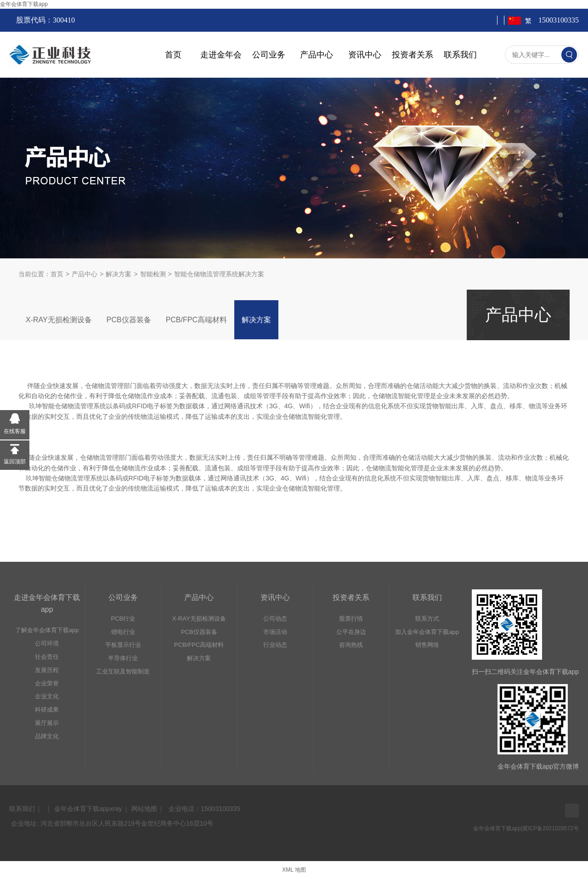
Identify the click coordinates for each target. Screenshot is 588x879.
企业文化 (47, 696)
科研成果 (47, 710)
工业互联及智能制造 (123, 671)
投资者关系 (413, 55)
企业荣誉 (47, 683)
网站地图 (144, 809)
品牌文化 (47, 736)
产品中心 (317, 55)
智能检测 (153, 274)
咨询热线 (351, 645)
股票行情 (351, 619)
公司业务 (269, 55)
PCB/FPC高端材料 (196, 320)
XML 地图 (294, 870)
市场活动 (275, 632)
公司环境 (47, 643)
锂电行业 (123, 632)
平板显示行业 (123, 645)
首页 (173, 55)
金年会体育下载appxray (88, 809)
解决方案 (119, 274)
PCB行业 (123, 619)
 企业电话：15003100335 (204, 809)
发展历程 (47, 670)
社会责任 (47, 657)
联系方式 (427, 619)
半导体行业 (123, 658)
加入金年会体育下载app (427, 632)
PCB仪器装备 (129, 320)
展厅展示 (47, 723)
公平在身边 (351, 632)
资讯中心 (365, 55)
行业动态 (275, 645)
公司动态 (275, 619)
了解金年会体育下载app (47, 630)
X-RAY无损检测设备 (59, 320)
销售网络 (427, 645)
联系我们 (460, 55)
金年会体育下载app (24, 4)
